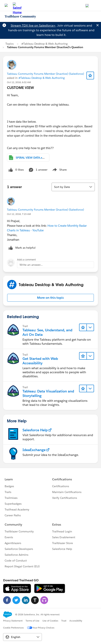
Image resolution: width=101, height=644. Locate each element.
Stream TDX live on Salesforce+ (33, 26)
